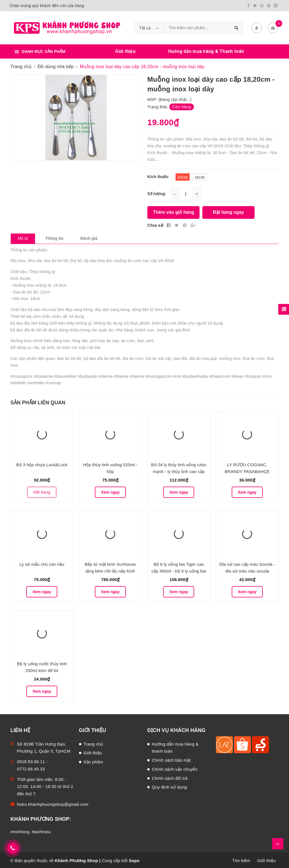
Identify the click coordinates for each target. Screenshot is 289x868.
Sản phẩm (93, 761)
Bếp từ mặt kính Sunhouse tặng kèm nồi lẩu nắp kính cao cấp (110, 570)
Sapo (134, 859)
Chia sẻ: (156, 224)
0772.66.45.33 (31, 768)
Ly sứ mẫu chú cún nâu (42, 563)
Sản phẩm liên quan (38, 401)
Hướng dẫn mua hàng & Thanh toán (206, 50)
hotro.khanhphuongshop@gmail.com (53, 803)
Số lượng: (157, 192)
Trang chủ (93, 743)
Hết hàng (42, 491)
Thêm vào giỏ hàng (174, 211)
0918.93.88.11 (31, 760)
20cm (183, 176)
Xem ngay (110, 491)
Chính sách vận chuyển (175, 768)
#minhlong (20, 831)
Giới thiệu (125, 50)
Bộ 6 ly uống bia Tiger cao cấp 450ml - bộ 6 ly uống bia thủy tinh (179, 570)
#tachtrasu (41, 831)
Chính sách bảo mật (171, 759)
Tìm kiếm (241, 859)
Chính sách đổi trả (170, 777)
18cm (200, 176)
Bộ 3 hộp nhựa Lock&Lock (42, 464)
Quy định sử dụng (169, 786)
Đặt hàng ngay (228, 211)
